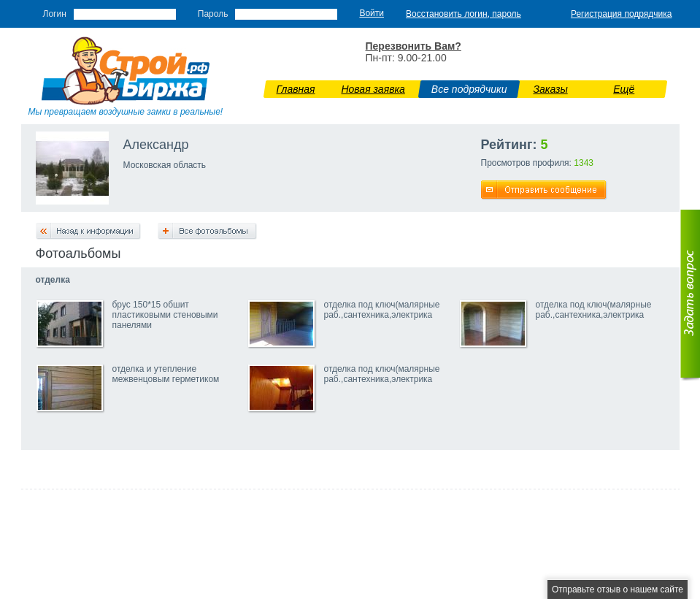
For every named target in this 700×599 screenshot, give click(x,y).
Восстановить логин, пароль (464, 14)
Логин (55, 14)
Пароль (213, 14)
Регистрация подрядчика (622, 14)
